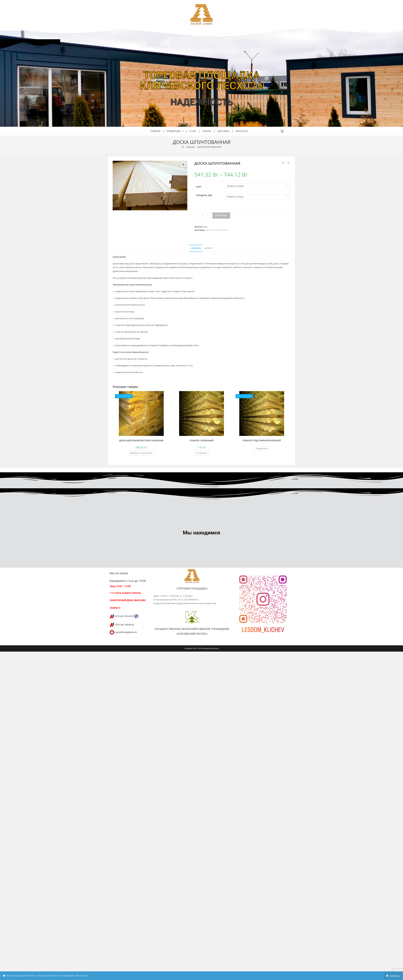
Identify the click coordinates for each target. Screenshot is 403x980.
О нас (193, 131)
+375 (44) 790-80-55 (122, 625)
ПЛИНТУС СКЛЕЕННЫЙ (201, 440)
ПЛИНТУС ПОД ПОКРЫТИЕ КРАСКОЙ (262, 440)
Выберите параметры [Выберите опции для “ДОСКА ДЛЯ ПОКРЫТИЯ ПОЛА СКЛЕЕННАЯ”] (141, 453)
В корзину (221, 215)
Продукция (175, 131)
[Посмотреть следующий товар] (288, 163)
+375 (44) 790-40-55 (124, 616)
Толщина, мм (204, 195)
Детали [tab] (209, 248)
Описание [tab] (196, 248)
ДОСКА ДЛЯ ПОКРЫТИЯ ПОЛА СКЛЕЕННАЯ (141, 440)
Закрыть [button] (395, 976)
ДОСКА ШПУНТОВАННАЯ (209, 147)
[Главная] (183, 147)
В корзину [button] (202, 453)
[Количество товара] (202, 215)
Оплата (207, 131)
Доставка (223, 131)
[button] (183, 165)
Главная (155, 131)
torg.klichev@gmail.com (123, 632)
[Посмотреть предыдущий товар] (283, 163)
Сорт (199, 187)
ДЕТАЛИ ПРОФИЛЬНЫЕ (217, 230)
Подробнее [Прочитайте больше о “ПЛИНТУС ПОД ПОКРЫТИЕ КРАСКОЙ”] (262, 449)
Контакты (242, 131)
